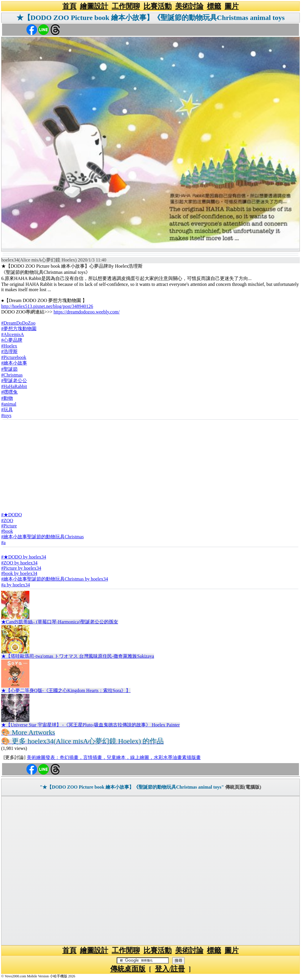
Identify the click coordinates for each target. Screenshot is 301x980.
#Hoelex (9, 346)
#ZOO (7, 521)
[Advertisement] (150, 464)
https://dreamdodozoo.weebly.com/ (87, 312)
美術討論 (189, 6)
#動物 (7, 398)
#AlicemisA (12, 334)
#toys (6, 415)
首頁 (69, 6)
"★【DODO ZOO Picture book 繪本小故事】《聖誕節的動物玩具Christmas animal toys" (132, 787)
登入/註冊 (170, 969)
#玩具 (7, 410)
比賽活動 (158, 6)
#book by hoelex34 (19, 573)
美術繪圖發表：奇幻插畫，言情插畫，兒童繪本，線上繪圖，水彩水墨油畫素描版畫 (114, 757)
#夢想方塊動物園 (19, 329)
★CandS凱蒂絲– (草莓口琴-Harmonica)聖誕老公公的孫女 (60, 622)
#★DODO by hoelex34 (24, 557)
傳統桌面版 (128, 969)
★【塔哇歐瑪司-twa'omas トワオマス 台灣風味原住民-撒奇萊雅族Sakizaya (78, 656)
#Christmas (12, 375)
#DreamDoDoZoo (18, 323)
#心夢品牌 (12, 340)
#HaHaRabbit (14, 386)
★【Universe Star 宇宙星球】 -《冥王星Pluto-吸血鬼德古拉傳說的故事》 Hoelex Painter (91, 725)
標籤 (214, 6)
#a (3, 543)
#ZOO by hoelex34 (19, 563)
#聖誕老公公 (14, 381)
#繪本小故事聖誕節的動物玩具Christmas (42, 537)
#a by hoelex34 (16, 585)
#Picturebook (14, 357)
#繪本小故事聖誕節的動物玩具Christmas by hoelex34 (55, 579)
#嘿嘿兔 (9, 392)
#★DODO (11, 515)
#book (7, 531)
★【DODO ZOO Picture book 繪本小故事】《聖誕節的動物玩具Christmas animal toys (151, 18)
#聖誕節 (9, 369)
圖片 (232, 6)
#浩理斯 (9, 351)
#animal (9, 404)
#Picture (9, 526)
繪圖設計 (94, 6)
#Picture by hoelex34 (21, 568)
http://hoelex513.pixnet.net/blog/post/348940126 (47, 306)
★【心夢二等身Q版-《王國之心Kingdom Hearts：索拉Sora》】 (66, 690)
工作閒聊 (126, 6)
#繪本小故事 (14, 363)
